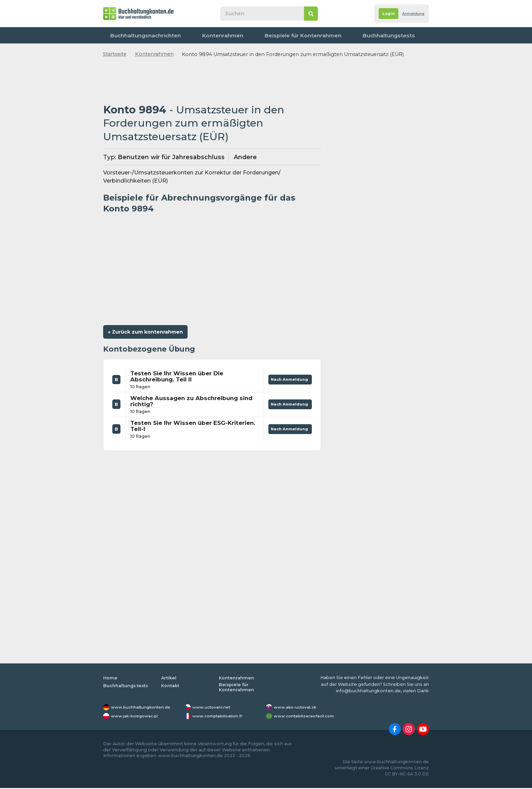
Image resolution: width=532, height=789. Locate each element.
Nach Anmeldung (288, 379)
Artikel (169, 679)
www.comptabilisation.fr (221, 717)
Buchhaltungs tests (126, 686)
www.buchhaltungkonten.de (145, 708)
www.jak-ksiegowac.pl (138, 717)
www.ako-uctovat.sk (298, 708)
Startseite (115, 54)
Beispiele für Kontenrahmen (263, 35)
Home (110, 679)
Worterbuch (379, 35)
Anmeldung (410, 14)
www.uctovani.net (213, 708)
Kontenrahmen (200, 35)
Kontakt (414, 35)
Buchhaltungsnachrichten (140, 35)
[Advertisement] (212, 81)
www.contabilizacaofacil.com (308, 717)
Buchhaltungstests (331, 35)
